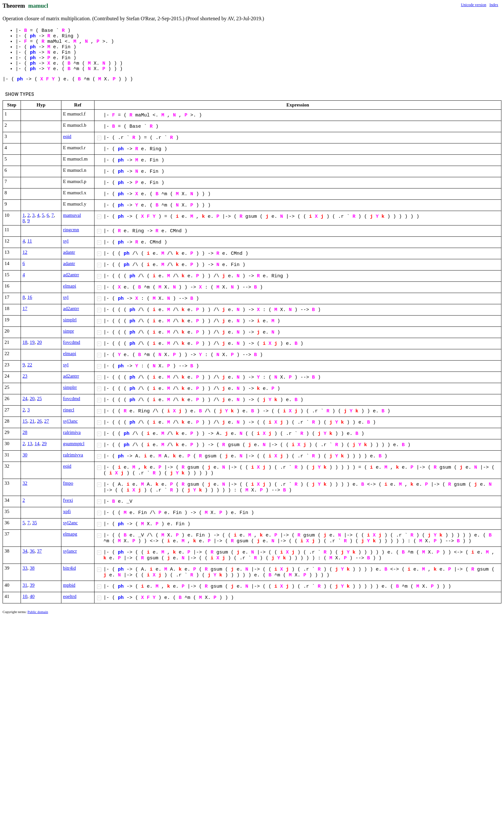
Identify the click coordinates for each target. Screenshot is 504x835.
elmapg (70, 534)
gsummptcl (74, 444)
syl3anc (70, 421)
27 (47, 421)
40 (32, 596)
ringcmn (71, 230)
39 (32, 585)
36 (32, 551)
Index (494, 5)
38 (32, 568)
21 (32, 421)
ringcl (69, 410)
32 (25, 483)
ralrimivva (73, 455)
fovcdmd (72, 342)
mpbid (69, 585)
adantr (69, 252)
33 (25, 568)
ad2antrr (71, 275)
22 (30, 365)
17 (25, 308)
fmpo (68, 483)
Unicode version (474, 5)
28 (25, 432)
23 (25, 376)
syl (66, 241)
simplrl (70, 320)
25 (39, 399)
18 (25, 342)
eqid (67, 136)
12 (25, 252)
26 (39, 421)
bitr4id (69, 568)
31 (25, 585)
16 (30, 297)
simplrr (70, 387)
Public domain (38, 612)
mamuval (72, 215)
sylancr (70, 551)
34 (25, 551)
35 (35, 523)
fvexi (68, 500)
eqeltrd (70, 596)
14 (37, 444)
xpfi (67, 511)
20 (39, 342)
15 (25, 421)
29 (44, 444)
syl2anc (70, 523)
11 (30, 241)
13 (30, 444)
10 (25, 596)
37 (39, 551)
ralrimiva (72, 432)
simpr (68, 331)
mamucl (38, 6)
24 (25, 399)
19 (32, 342)
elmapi (70, 286)
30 (25, 455)
